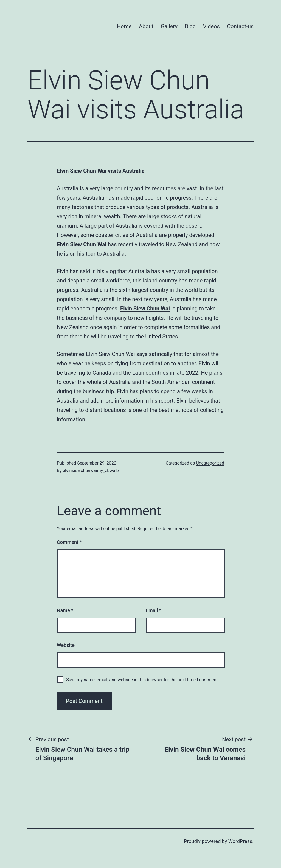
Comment (69, 542)
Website (66, 645)
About (146, 26)
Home (124, 26)
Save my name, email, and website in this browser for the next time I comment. (143, 680)
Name (65, 610)
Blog (190, 26)
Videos (211, 26)
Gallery (169, 26)
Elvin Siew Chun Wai (82, 244)
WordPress (240, 841)
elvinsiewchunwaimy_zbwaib (91, 470)
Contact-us (240, 26)
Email (154, 610)
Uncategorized (210, 463)
